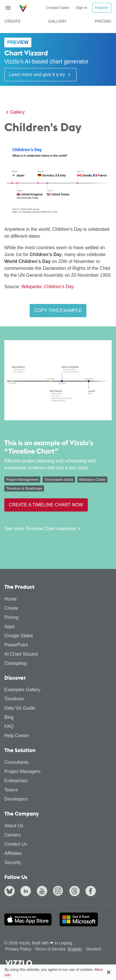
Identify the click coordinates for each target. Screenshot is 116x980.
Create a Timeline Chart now (46, 505)
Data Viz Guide (20, 708)
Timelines (14, 699)
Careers (13, 835)
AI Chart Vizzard (21, 654)
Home (11, 599)
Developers (16, 799)
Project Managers (22, 771)
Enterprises (16, 781)
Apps (9, 626)
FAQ (9, 726)
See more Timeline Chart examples (43, 529)
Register (102, 8)
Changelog (15, 663)
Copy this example (58, 310)
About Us (14, 826)
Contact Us (16, 844)
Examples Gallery (22, 690)
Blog (9, 717)
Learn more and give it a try (40, 75)
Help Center (17, 736)
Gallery (58, 21)
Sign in (81, 8)
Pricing (103, 21)
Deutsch (94, 949)
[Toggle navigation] (10, 8)
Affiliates (13, 853)
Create (13, 21)
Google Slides (19, 636)
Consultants (17, 762)
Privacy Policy (18, 949)
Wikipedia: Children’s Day (48, 287)
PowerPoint (16, 645)
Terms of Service (50, 949)
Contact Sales (58, 8)
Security (13, 862)
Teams (11, 790)
